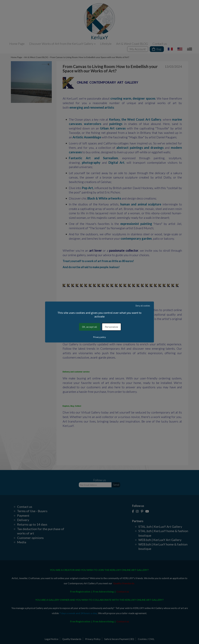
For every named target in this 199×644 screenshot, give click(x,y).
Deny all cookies (143, 306)
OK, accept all (90, 327)
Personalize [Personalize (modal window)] (111, 327)
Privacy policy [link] (99, 337)
